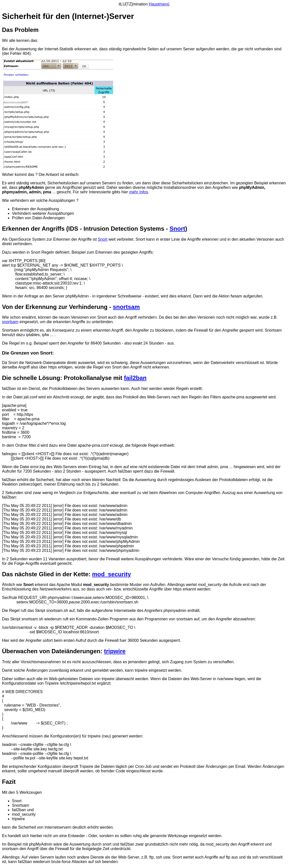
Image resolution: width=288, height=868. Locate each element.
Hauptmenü (159, 4)
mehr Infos (139, 192)
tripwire (115, 651)
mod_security (111, 574)
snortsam (126, 307)
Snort (178, 229)
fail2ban (135, 378)
